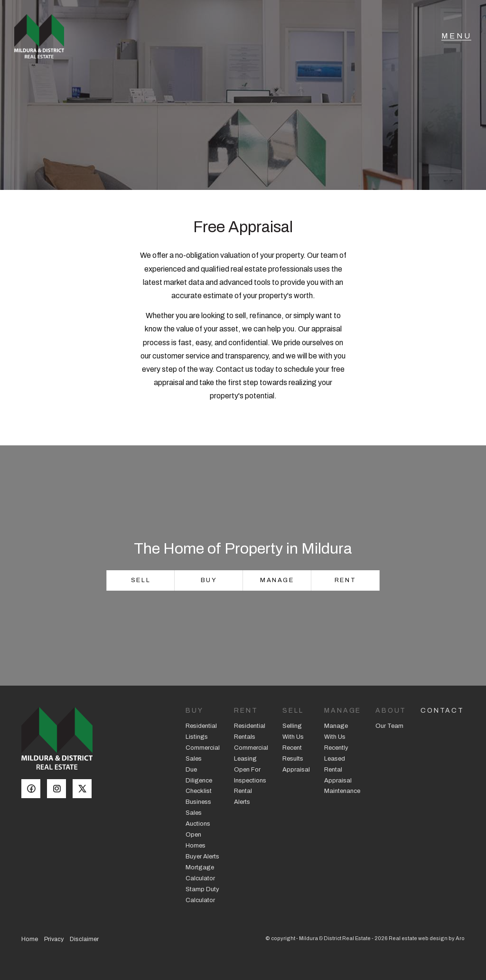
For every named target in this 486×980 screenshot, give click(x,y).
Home (30, 939)
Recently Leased (336, 753)
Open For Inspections (250, 775)
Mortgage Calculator (200, 873)
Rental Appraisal (338, 775)
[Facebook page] (34, 790)
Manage (277, 580)
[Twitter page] (84, 790)
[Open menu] (456, 40)
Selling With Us (293, 731)
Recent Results (293, 753)
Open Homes (196, 840)
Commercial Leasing (251, 753)
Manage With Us (336, 731)
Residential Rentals (250, 731)
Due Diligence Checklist (199, 781)
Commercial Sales (203, 753)
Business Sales (198, 807)
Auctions (198, 824)
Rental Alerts (243, 796)
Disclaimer (84, 939)
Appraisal (296, 770)
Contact (442, 711)
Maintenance (342, 791)
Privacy (54, 939)
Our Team (389, 726)
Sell (141, 580)
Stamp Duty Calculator (202, 895)
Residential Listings (201, 731)
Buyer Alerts (202, 857)
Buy (209, 580)
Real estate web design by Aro (427, 938)
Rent (345, 580)
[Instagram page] (60, 790)
